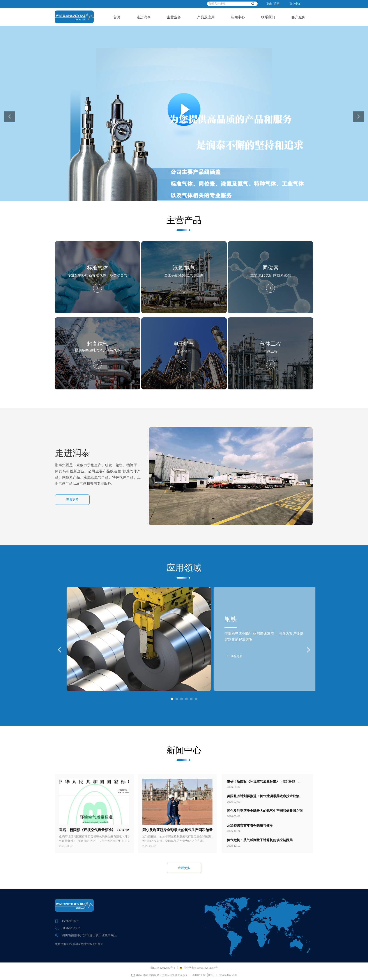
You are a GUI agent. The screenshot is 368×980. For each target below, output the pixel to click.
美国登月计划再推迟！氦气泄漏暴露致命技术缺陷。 (265, 796)
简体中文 (295, 4)
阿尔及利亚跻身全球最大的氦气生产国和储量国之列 (265, 811)
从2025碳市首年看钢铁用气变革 (250, 825)
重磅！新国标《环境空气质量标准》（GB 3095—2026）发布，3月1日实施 (263, 782)
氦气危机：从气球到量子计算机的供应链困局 (260, 840)
